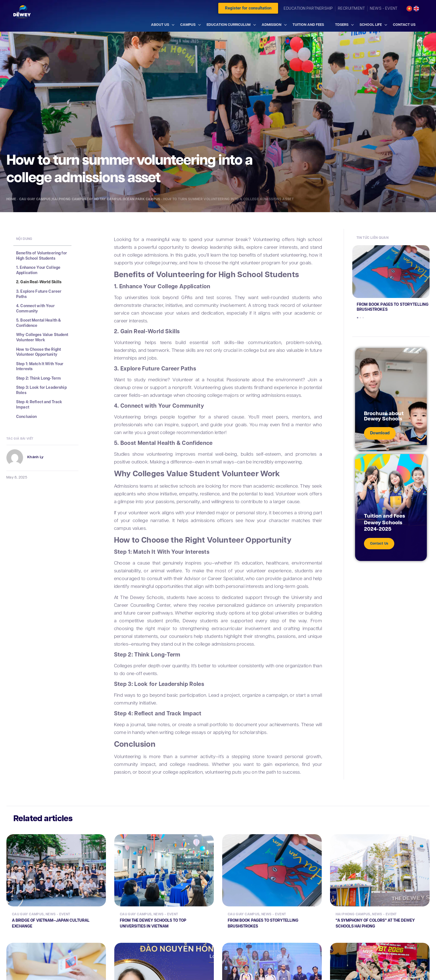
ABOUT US (160, 25)
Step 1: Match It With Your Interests (40, 366)
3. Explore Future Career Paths (39, 294)
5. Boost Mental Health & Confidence (39, 323)
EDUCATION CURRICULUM (229, 25)
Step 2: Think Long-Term (39, 378)
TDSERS (342, 25)
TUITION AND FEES (308, 25)
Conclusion (26, 417)
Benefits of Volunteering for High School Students (42, 256)
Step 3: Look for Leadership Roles (41, 390)
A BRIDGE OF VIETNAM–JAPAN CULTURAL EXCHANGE (51, 923)
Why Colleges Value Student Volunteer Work (42, 337)
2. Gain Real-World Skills (39, 282)
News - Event (58, 914)
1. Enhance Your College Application (38, 270)
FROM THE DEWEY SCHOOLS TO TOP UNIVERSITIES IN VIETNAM (153, 923)
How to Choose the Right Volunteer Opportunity (39, 352)
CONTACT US (404, 25)
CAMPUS (188, 25)
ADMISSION (272, 25)
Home (11, 199)
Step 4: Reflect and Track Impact (39, 404)
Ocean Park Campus (142, 199)
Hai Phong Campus (69, 199)
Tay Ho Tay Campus (104, 199)
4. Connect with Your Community (35, 308)
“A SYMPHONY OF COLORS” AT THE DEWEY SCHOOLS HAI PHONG (375, 923)
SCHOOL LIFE (371, 25)
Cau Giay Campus (35, 199)
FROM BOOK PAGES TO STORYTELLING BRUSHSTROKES (393, 307)
